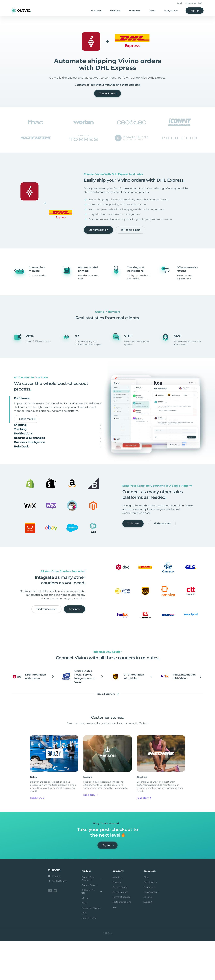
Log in (180, 3)
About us (117, 916)
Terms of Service (121, 936)
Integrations (171, 11)
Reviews (148, 936)
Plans (153, 11)
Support (148, 941)
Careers (117, 921)
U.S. (114, 946)
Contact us (191, 3)
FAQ (200, 3)
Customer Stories (91, 947)
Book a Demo (89, 957)
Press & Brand (120, 926)
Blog (146, 916)
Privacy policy (120, 931)
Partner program (122, 941)
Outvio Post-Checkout (92, 918)
